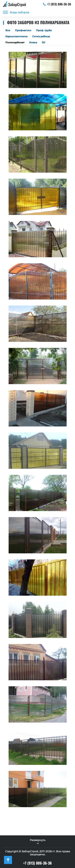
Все (8, 30)
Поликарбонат (15, 42)
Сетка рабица (41, 36)
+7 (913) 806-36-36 (57, 4)
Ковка (33, 42)
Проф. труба (44, 30)
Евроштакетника (16, 36)
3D (43, 42)
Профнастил (23, 30)
